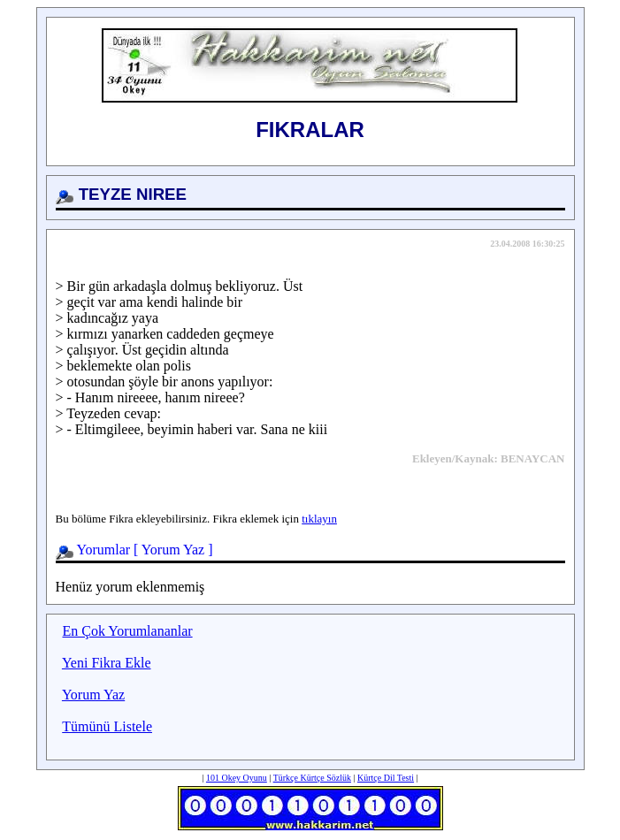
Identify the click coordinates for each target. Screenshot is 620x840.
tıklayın (319, 519)
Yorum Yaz (173, 550)
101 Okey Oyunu (237, 778)
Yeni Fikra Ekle (107, 663)
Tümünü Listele (107, 726)
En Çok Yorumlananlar (128, 631)
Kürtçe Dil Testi (386, 778)
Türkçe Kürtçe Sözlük (312, 778)
